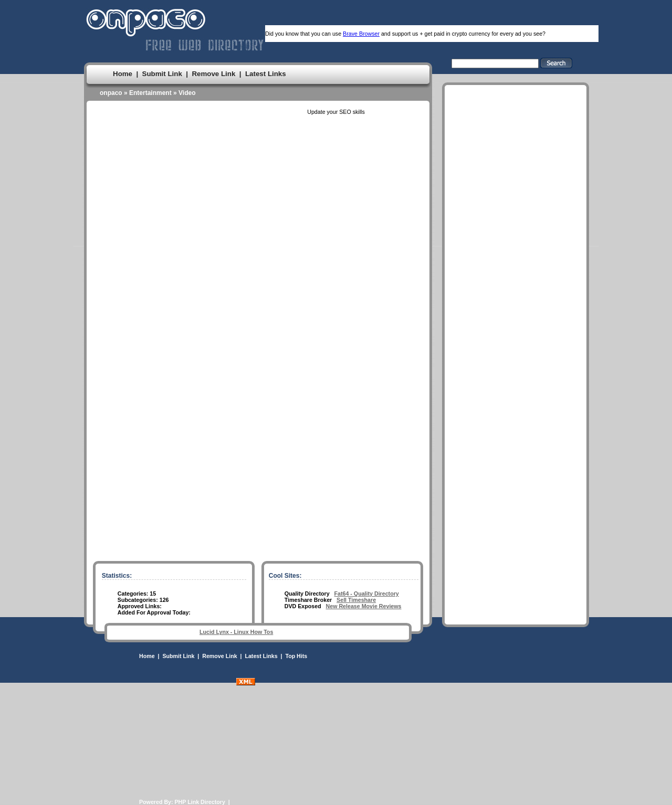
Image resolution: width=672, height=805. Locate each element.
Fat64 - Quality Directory (367, 594)
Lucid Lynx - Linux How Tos (236, 632)
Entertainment (150, 93)
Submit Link (162, 74)
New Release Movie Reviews (364, 606)
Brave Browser (361, 34)
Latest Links (266, 74)
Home (123, 74)
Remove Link (213, 74)
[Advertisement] (516, 404)
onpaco (111, 93)
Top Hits (296, 656)
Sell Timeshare (356, 600)
